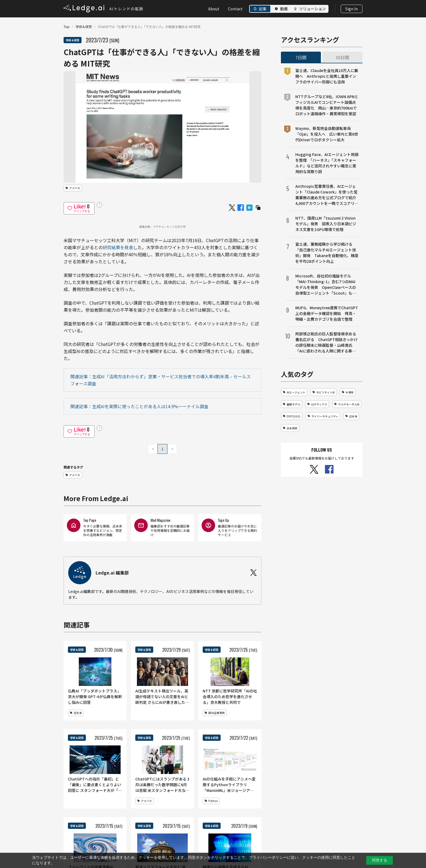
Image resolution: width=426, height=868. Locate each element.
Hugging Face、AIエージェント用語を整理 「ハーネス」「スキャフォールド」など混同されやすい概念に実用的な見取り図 (327, 163)
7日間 (301, 57)
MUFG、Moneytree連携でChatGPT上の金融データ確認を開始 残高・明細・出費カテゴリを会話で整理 (327, 313)
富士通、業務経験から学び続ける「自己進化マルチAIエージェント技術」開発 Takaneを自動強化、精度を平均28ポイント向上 (327, 253)
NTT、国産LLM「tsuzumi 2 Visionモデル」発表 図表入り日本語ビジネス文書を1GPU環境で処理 (326, 224)
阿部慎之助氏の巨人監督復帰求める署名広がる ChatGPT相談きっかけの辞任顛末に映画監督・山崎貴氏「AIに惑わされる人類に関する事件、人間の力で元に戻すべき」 (326, 342)
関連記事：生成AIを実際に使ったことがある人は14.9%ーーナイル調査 (139, 406)
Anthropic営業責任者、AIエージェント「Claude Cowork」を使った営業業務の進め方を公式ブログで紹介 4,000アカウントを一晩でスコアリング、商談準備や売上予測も (327, 195)
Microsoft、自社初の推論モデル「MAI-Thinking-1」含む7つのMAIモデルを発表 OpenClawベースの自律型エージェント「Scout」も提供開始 (326, 285)
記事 (263, 9)
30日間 (342, 57)
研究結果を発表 (118, 247)
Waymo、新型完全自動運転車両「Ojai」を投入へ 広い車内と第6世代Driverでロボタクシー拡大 (327, 134)
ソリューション (312, 9)
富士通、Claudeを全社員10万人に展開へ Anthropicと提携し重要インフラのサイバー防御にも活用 (327, 76)
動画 (284, 9)
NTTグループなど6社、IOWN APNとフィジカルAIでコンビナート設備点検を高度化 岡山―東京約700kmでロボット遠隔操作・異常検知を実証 (327, 105)
